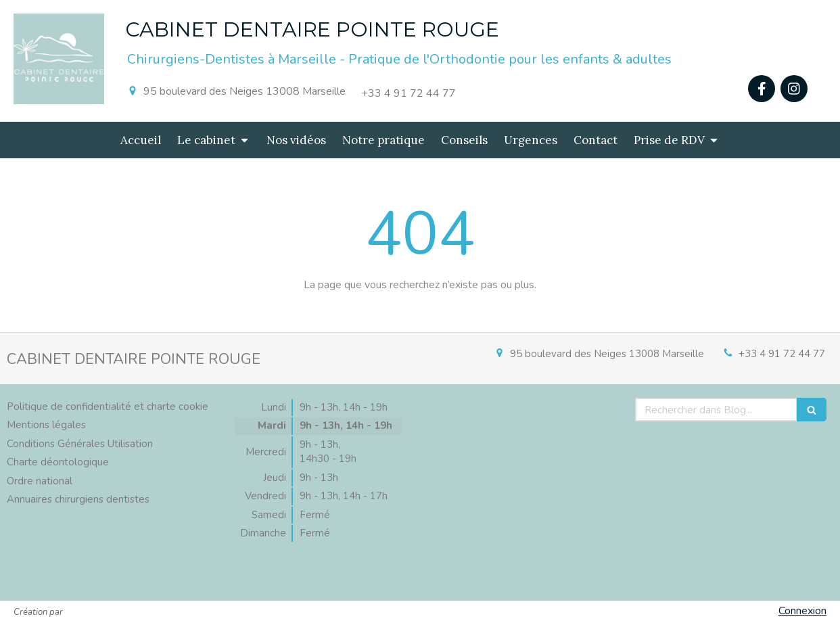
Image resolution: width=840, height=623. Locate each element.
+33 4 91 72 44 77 (782, 354)
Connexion (802, 611)
